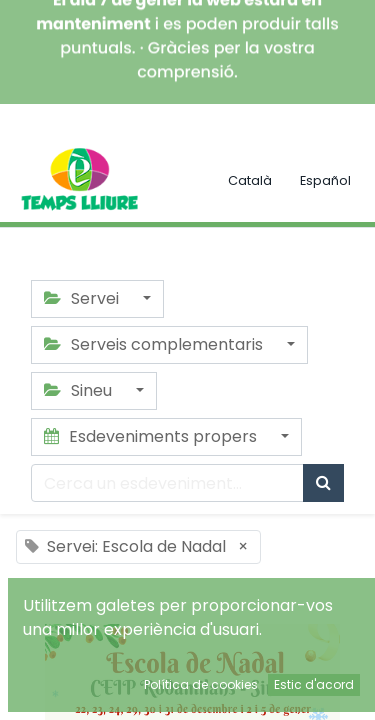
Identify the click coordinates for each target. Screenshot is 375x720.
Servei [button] (83, 298)
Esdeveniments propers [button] (152, 436)
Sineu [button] (80, 390)
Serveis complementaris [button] (155, 344)
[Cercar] (323, 483)
